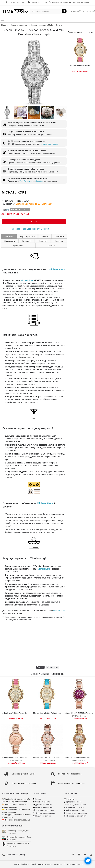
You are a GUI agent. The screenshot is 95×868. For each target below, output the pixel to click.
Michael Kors (57, 269)
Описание (9, 236)
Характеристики (27, 236)
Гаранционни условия (43, 808)
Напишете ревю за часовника (35, 229)
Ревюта (45, 236)
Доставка (43, 241)
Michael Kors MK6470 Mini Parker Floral (48, 758)
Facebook (40, 181)
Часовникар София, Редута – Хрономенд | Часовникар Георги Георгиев (19, 831)
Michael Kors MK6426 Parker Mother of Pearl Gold (16, 758)
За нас (37, 799)
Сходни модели (75, 32)
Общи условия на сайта (75, 810)
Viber (22, 181)
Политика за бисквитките (75, 816)
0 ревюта (16, 229)
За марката (10, 241)
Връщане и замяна (73, 802)
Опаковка (59, 236)
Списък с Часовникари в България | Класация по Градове (19, 837)
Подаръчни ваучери (42, 816)
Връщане (59, 241)
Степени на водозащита (44, 813)
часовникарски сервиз (49, 144)
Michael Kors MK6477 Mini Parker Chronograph (80, 758)
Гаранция (27, 241)
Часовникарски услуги (74, 808)
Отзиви (51, 246)
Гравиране (18, 246)
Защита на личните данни (76, 813)
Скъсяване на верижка (43, 810)
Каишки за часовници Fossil (18, 843)
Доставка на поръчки (43, 805)
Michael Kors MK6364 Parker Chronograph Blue (48, 713)
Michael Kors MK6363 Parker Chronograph (81, 66)
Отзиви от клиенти (42, 802)
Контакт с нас (71, 799)
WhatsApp (29, 181)
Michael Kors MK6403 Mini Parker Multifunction (80, 713)
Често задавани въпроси (75, 805)
